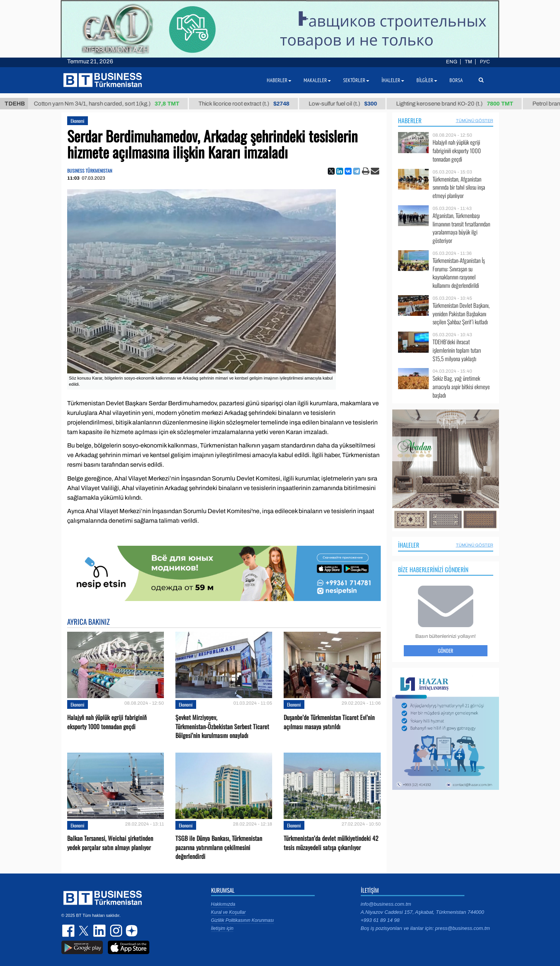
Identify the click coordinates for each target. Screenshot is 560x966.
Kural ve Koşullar (229, 912)
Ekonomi (78, 121)
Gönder (446, 651)
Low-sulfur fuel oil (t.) (352, 104)
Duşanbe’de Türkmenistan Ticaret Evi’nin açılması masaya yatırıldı (329, 722)
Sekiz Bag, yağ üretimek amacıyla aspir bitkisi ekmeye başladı (461, 387)
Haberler (410, 121)
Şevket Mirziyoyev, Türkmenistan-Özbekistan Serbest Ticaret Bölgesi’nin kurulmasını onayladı (222, 726)
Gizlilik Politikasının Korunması (243, 920)
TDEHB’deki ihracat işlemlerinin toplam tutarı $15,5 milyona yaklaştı (457, 350)
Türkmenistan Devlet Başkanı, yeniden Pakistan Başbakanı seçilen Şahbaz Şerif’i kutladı (461, 314)
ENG (452, 62)
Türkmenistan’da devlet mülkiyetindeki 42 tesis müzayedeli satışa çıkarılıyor (331, 843)
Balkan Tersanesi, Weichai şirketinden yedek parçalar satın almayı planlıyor (110, 843)
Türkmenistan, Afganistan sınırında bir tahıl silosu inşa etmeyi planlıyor (459, 187)
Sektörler (356, 80)
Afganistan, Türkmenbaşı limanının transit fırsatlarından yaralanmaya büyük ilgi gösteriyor (461, 228)
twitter (84, 931)
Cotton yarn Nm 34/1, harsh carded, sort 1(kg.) (116, 104)
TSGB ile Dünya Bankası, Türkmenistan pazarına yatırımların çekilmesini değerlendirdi (219, 847)
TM (468, 62)
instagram (115, 931)
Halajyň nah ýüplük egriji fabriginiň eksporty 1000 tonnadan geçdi (107, 722)
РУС (485, 62)
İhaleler (409, 545)
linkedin (100, 931)
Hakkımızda (223, 904)
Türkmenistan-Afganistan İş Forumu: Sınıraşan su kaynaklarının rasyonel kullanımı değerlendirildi (459, 273)
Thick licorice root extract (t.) (253, 104)
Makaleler (317, 80)
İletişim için (222, 928)
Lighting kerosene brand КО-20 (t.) (464, 104)
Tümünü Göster (475, 121)
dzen (131, 931)
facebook (69, 931)
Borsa (456, 80)
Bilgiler (427, 80)
